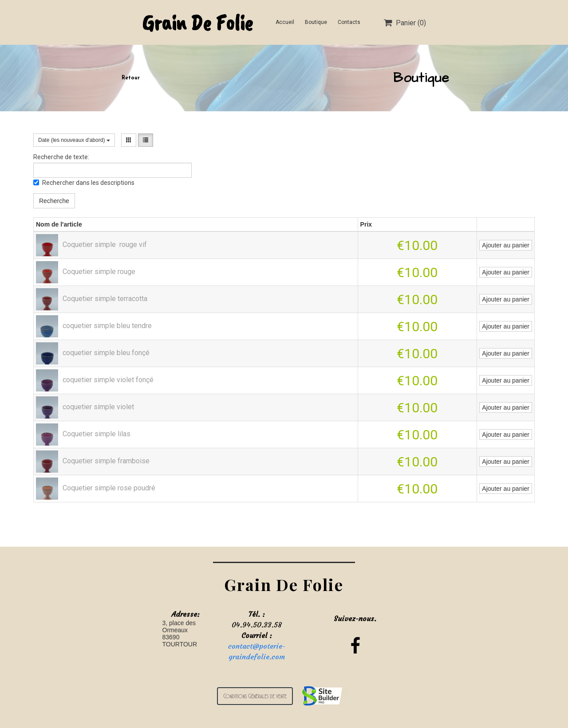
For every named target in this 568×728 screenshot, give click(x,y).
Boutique (316, 22)
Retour (131, 78)
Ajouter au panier (506, 245)
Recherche (54, 201)
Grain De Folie (197, 22)
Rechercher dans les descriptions (84, 183)
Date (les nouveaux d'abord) (74, 140)
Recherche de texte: (61, 157)
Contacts (349, 22)
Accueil (285, 22)
